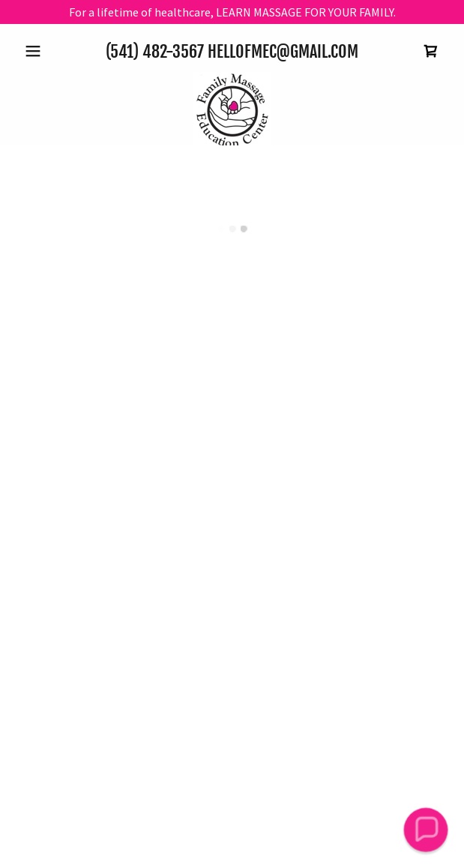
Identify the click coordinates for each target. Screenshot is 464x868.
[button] (50, 51)
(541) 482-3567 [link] (155, 51)
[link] (232, 111)
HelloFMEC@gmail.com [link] (283, 51)
